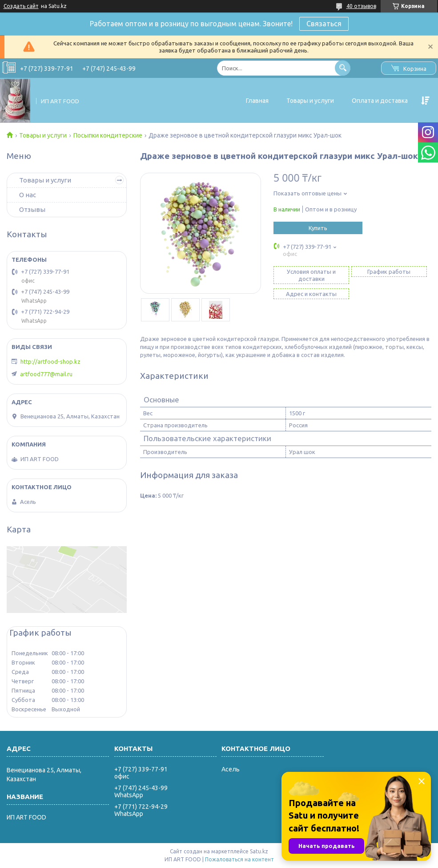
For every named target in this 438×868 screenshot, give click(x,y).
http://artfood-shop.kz (50, 361)
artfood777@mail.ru (46, 374)
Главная (257, 101)
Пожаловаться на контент (239, 859)
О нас (28, 195)
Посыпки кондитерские (108, 135)
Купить (318, 228)
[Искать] (343, 68)
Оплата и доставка (380, 101)
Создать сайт (21, 6)
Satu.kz (259, 851)
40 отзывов (361, 6)
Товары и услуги (310, 101)
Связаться (324, 24)
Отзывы (32, 209)
